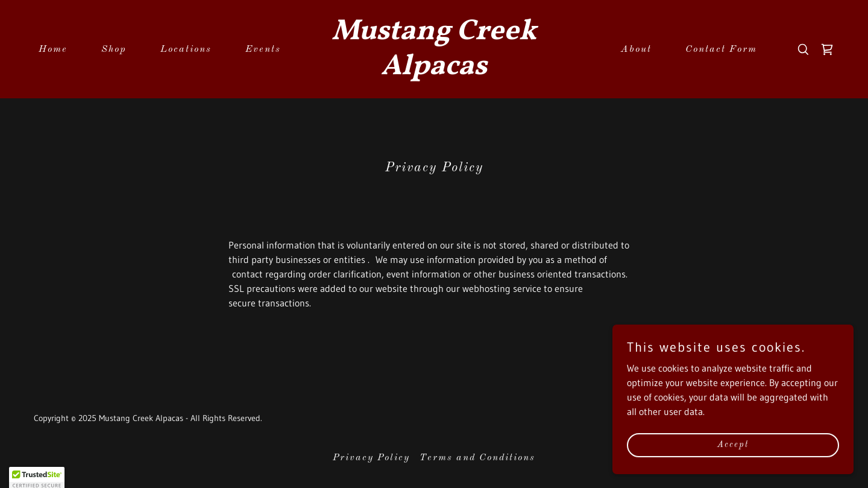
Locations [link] (186, 49)
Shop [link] (114, 49)
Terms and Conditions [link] (477, 458)
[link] (434, 71)
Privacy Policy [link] (371, 458)
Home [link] (53, 49)
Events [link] (263, 49)
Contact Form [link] (721, 49)
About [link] (636, 49)
